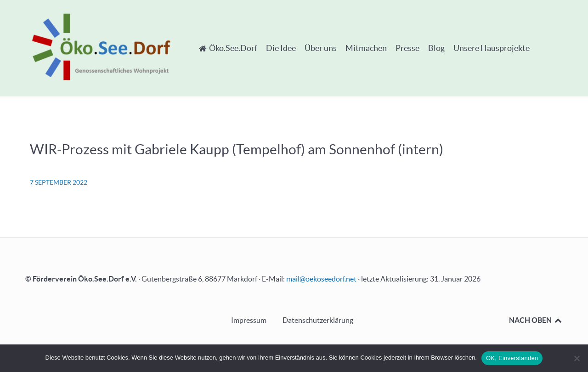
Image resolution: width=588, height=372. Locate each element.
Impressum (249, 320)
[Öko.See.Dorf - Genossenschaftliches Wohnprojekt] (101, 47)
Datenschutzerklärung (318, 320)
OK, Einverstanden (512, 358)
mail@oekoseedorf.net (321, 279)
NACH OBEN (536, 320)
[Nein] (577, 358)
